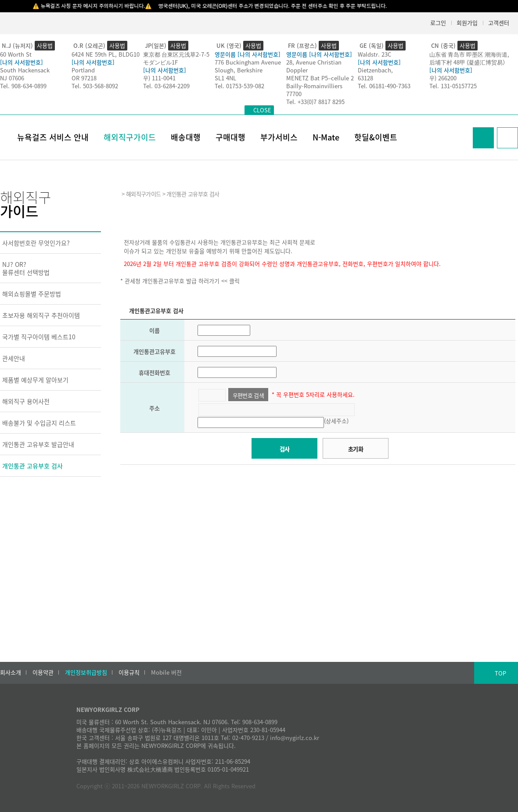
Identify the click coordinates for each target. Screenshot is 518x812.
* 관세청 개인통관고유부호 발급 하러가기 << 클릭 (180, 281)
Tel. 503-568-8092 (95, 86)
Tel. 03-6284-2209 (166, 86)
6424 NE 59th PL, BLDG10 (106, 54)
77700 (294, 94)
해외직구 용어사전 (26, 401)
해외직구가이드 (130, 137)
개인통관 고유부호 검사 (32, 466)
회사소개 (11, 672)
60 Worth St (16, 54)
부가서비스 (279, 137)
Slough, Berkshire (239, 70)
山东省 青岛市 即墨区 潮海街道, (469, 54)
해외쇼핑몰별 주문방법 (32, 294)
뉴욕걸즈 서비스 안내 (53, 137)
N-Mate (326, 137)
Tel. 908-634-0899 (23, 86)
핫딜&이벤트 (376, 137)
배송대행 (186, 137)
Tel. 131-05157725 (453, 86)
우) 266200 (443, 78)
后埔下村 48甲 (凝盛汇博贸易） (469, 62)
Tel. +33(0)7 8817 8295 (315, 102)
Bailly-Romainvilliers (314, 86)
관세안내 (14, 358)
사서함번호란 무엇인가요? (36, 243)
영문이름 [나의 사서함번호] (248, 54)
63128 (365, 78)
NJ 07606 (12, 78)
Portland (83, 70)
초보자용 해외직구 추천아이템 (41, 315)
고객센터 (499, 23)
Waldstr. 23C (374, 54)
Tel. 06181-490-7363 (384, 86)
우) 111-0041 (159, 78)
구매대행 (230, 137)
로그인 (438, 23)
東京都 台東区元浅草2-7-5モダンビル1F (176, 58)
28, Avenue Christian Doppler (314, 66)
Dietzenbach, (375, 70)
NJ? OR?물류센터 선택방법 (26, 268)
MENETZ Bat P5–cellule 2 (320, 78)
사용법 (45, 45)
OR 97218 (84, 78)
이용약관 (43, 672)
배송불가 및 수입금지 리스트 (39, 423)
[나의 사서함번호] (22, 62)
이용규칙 (129, 672)
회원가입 (467, 23)
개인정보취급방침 (86, 672)
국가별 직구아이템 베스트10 (39, 337)
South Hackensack (25, 70)
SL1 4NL (225, 78)
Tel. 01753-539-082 (239, 86)
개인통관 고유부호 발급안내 (38, 444)
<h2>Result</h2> (318, 537)
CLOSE (262, 110)
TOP (500, 673)
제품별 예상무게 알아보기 (35, 380)
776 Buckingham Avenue (248, 62)
